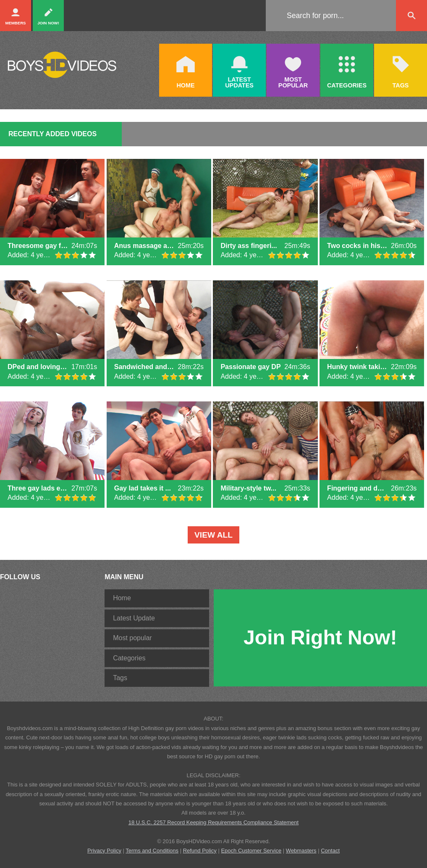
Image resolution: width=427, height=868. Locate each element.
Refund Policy (200, 851)
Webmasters (301, 851)
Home (122, 598)
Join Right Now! (320, 637)
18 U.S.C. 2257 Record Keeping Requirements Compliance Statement (213, 822)
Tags (120, 678)
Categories (129, 658)
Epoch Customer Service (251, 851)
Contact (330, 851)
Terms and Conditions (152, 851)
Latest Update (134, 618)
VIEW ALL (213, 535)
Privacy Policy (104, 851)
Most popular (132, 638)
